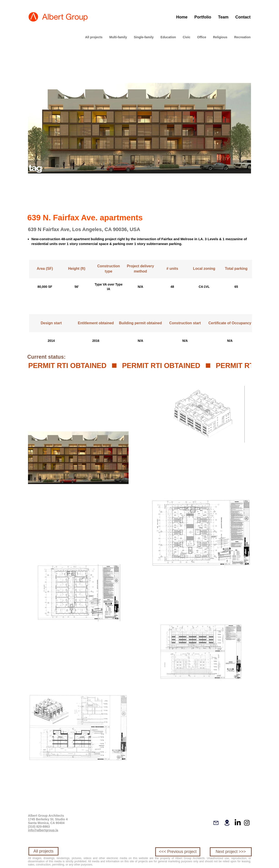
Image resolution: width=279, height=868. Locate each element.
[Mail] (216, 823)
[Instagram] (247, 823)
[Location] (227, 823)
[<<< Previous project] (178, 852)
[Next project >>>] (231, 852)
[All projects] (43, 851)
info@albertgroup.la (43, 830)
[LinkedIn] (238, 823)
